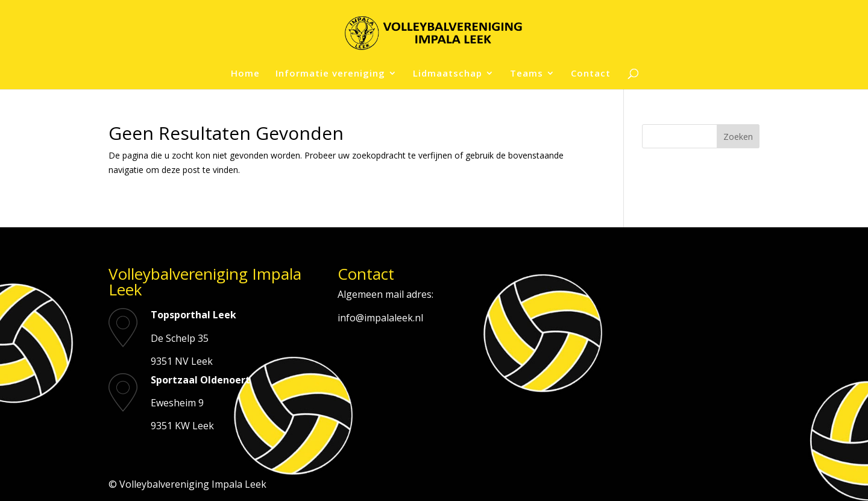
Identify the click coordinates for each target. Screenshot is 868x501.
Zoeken (738, 137)
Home (245, 74)
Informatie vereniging (330, 74)
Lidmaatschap (448, 74)
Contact (591, 74)
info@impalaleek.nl (380, 318)
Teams (527, 74)
